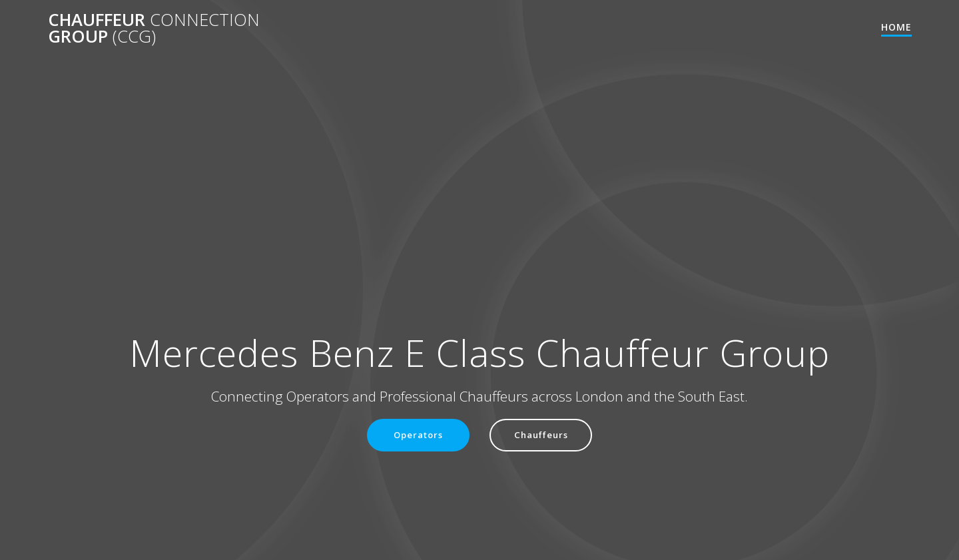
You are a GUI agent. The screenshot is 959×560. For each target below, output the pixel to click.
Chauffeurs (543, 435)
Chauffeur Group (154, 28)
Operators (417, 435)
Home (896, 27)
